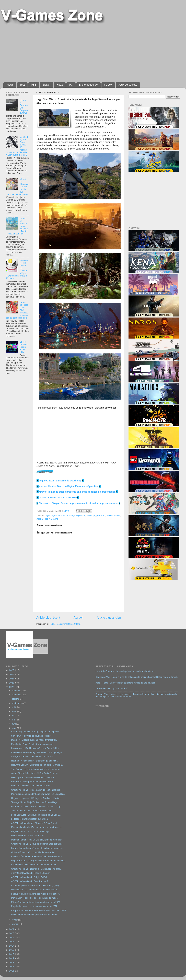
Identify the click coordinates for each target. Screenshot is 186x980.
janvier (15, 924)
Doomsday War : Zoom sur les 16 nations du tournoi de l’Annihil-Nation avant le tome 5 (137, 677)
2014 (12, 958)
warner (117, 516)
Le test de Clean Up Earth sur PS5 (112, 688)
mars (14, 728)
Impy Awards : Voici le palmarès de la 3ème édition (35, 748)
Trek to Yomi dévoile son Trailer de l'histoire (32, 811)
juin (14, 716)
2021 (12, 929)
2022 (12, 687)
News (10, 85)
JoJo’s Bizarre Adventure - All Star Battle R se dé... (35, 773)
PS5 (33, 85)
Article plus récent (48, 618)
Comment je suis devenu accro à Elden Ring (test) (35, 886)
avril (14, 724)
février (15, 920)
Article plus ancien (109, 618)
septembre (17, 703)
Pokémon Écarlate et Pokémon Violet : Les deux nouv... (37, 856)
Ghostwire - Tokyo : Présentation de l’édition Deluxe (36, 790)
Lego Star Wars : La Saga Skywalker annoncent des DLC (38, 861)
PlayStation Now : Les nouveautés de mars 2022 (34, 906)
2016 (12, 950)
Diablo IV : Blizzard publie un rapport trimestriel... (34, 740)
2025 (12, 675)
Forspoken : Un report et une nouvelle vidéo (32, 782)
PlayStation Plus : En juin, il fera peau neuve (32, 744)
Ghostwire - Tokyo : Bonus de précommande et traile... (37, 844)
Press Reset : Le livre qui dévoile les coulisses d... (35, 890)
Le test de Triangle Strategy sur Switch (29, 819)
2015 (12, 954)
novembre (17, 695)
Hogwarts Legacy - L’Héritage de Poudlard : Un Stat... (37, 798)
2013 (12, 963)
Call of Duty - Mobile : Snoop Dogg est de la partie (35, 732)
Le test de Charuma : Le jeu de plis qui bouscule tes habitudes (125, 671)
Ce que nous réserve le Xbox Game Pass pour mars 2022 (38, 910)
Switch (46, 85)
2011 (12, 971)
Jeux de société (128, 85)
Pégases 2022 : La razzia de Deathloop (60, 481)
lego (48, 516)
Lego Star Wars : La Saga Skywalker (68, 516)
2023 (12, 683)
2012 (12, 967)
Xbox (60, 85)
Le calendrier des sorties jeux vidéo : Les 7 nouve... (35, 915)
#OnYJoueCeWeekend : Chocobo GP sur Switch (34, 823)
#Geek (108, 85)
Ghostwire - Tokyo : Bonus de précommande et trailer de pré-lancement (78, 503)
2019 (12, 938)
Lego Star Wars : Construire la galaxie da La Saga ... (36, 815)
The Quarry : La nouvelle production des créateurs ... (36, 769)
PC (71, 85)
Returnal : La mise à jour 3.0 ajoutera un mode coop (36, 807)
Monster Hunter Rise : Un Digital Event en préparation (68, 486)
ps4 (98, 516)
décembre (17, 691)
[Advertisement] (53, 52)
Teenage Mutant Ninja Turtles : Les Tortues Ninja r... (36, 802)
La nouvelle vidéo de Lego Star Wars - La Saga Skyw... (37, 753)
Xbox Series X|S (44, 519)
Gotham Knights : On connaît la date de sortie (33, 852)
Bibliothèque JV (88, 85)
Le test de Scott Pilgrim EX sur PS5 (24, 347)
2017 (12, 946)
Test (22, 85)
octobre (16, 699)
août (14, 707)
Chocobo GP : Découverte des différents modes (34, 865)
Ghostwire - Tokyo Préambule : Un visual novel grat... (36, 869)
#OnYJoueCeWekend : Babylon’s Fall (29, 877)
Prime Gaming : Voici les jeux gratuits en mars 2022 (36, 902)
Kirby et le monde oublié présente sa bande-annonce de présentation (77, 492)
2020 (12, 933)
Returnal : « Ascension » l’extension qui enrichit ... (35, 761)
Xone (56, 519)
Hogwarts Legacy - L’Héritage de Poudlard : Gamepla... (37, 765)
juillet (15, 711)
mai (14, 720)
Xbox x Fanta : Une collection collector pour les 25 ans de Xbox (125, 683)
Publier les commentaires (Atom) (65, 624)
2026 (12, 670)
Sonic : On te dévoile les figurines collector (31, 736)
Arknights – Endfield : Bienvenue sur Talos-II (32, 757)
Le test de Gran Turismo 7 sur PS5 (58, 498)
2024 (12, 679)
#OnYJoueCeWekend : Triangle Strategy (30, 873)
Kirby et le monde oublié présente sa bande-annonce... (37, 848)
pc (94, 516)
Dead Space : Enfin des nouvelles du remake (32, 777)
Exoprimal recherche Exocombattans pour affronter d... (37, 827)
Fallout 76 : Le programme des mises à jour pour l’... (36, 894)
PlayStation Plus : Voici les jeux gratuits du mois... (35, 898)
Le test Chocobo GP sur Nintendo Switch (31, 786)
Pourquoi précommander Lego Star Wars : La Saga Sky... (38, 794)
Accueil (78, 618)
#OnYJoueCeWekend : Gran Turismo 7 (30, 881)
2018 (12, 942)
